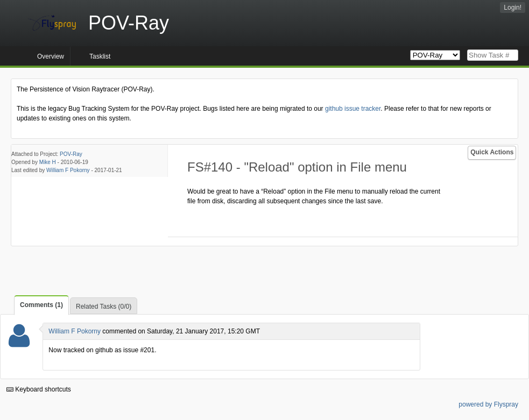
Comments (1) (41, 305)
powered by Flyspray (488, 404)
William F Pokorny (68, 170)
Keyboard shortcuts (39, 389)
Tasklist (100, 56)
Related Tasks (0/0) (104, 307)
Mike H (48, 162)
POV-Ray (71, 154)
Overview (51, 56)
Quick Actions (492, 152)
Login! (513, 8)
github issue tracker (353, 109)
